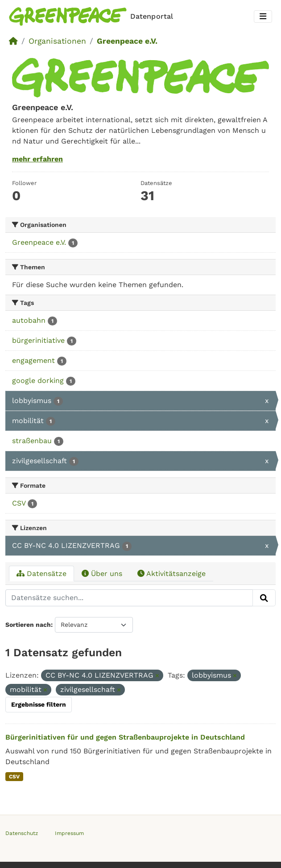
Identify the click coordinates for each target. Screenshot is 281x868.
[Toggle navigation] (263, 17)
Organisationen (57, 41)
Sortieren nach (28, 625)
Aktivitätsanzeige (171, 574)
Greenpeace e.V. (127, 41)
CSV (14, 777)
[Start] (13, 41)
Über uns (102, 574)
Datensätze (41, 574)
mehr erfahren (37, 159)
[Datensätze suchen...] (129, 598)
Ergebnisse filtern (39, 704)
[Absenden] (264, 598)
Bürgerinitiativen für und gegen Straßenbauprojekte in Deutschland (125, 737)
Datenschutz (22, 833)
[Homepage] (93, 16)
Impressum (69, 833)
